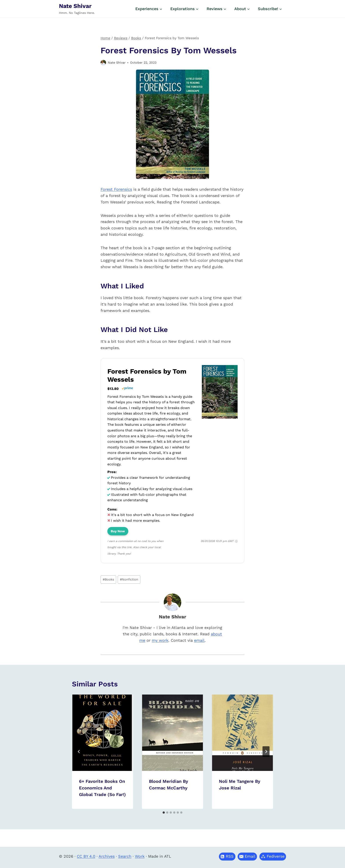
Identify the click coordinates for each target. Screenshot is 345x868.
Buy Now (118, 531)
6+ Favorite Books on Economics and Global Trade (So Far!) (102, 788)
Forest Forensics (116, 189)
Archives (107, 856)
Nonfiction (129, 579)
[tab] (164, 813)
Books (108, 579)
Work (140, 856)
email (199, 640)
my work (160, 640)
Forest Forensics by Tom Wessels (147, 375)
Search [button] (125, 856)
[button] (247, 857)
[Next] (266, 752)
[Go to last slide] (79, 752)
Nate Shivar (117, 63)
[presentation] (103, 733)
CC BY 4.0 (86, 856)
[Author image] (103, 63)
